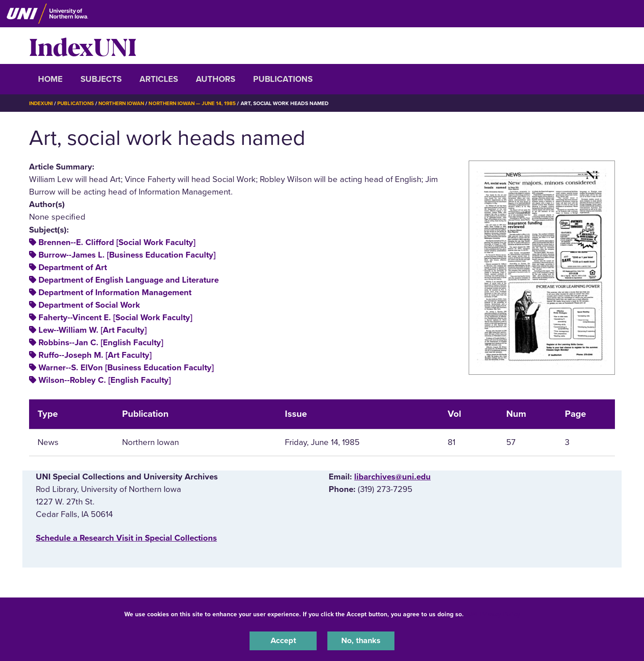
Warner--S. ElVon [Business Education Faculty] (126, 368)
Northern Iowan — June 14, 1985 (200, 103)
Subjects (101, 79)
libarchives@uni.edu (392, 477)
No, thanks (361, 640)
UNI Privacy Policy (494, 613)
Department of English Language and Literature (129, 280)
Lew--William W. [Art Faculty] (93, 330)
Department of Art (73, 267)
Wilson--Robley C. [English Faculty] (105, 380)
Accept (283, 640)
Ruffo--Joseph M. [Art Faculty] (95, 355)
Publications (283, 79)
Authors (216, 79)
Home (50, 79)
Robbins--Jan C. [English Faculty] (101, 343)
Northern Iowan (125, 103)
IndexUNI (83, 46)
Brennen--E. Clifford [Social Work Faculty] (117, 242)
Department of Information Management (115, 292)
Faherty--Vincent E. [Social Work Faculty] (115, 318)
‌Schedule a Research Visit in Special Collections (126, 538)
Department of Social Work (89, 305)
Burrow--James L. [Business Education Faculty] (127, 255)
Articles (159, 79)
